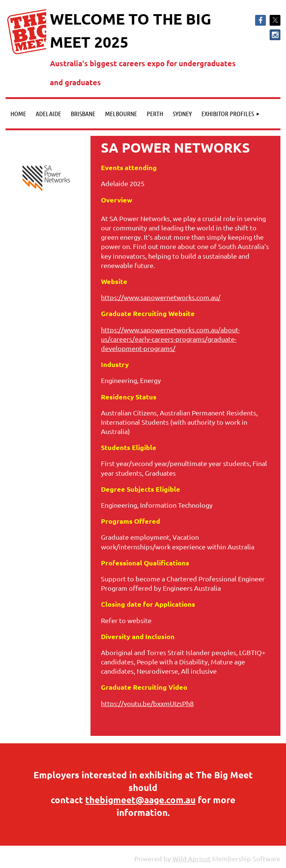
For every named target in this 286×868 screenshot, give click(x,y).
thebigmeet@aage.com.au (140, 800)
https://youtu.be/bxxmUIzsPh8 (147, 703)
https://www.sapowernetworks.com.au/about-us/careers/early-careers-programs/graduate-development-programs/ (170, 339)
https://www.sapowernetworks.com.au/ (161, 297)
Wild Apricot (192, 859)
